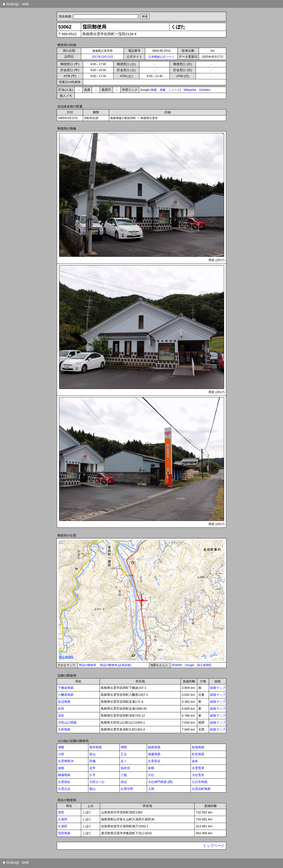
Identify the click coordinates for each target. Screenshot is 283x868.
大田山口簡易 (67, 722)
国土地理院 (204, 665)
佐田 (61, 709)
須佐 (61, 716)
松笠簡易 (198, 754)
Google (190, 665)
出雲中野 (127, 789)
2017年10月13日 (102, 57)
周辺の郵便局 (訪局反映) (116, 665)
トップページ (214, 846)
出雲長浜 (154, 761)
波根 (61, 768)
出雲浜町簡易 (201, 789)
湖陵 (61, 747)
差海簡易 (198, 747)
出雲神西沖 (66, 761)
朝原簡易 (154, 747)
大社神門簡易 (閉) (160, 782)
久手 (92, 775)
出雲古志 (64, 789)
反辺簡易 (64, 702)
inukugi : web (16, 4)
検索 (154, 90)
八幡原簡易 (66, 695)
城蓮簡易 (154, 754)
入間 (151, 789)
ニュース (174, 90)
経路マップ (218, 688)
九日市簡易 (200, 782)
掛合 (124, 782)
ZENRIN (177, 665)
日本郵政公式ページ (161, 57)
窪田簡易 (64, 833)
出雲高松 (64, 782)
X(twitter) (205, 90)
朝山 (92, 789)
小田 (61, 754)
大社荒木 (198, 775)
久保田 (63, 819)
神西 (124, 747)
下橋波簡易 (66, 688)
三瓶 (124, 775)
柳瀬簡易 (64, 775)
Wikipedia (190, 90)
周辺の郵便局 (87, 665)
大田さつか (97, 782)
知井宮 (125, 768)
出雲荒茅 (198, 768)
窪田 (61, 812)
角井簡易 (96, 747)
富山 (92, 754)
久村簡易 (64, 729)
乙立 (124, 754)
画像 (163, 90)
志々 (124, 761)
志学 (92, 768)
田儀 (92, 761)
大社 (151, 775)
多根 (151, 768)
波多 (195, 761)
